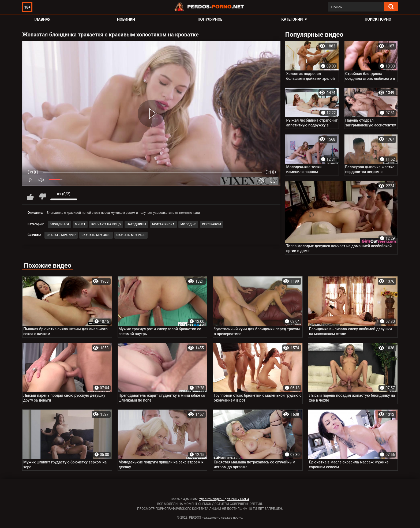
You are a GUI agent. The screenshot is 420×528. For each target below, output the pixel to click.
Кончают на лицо (106, 224)
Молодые (188, 224)
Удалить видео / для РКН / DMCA (224, 499)
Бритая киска (163, 224)
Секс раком (211, 224)
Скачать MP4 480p (96, 235)
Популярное (210, 19)
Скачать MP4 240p (131, 235)
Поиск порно (378, 19)
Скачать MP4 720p (61, 235)
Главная (42, 19)
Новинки (126, 19)
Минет (80, 224)
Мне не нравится (42, 197)
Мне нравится (30, 197)
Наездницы (136, 224)
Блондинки (59, 224)
